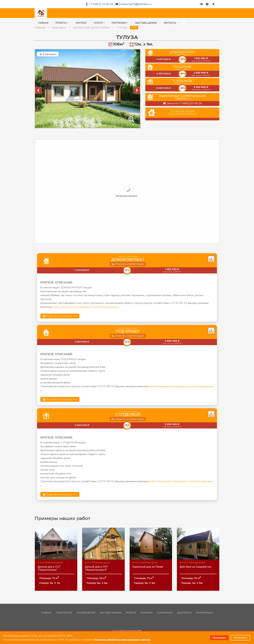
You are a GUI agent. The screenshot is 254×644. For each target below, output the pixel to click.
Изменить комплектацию (128, 264)
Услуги (131, 13)
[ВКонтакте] (201, 4)
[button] (38, 90)
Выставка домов (178, 13)
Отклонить (240, 638)
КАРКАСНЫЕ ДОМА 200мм (92, 28)
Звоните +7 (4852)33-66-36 (184, 103)
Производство (86, 613)
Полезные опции (182, 112)
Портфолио (151, 13)
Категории (59, 28)
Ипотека (113, 13)
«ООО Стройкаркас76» (130, 631)
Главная (75, 13)
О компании (165, 613)
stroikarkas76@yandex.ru (134, 4)
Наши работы (64, 613)
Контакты (202, 13)
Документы (184, 613)
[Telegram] (213, 4)
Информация (204, 613)
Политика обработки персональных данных (122, 640)
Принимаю (219, 638)
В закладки (48, 54)
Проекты (94, 13)
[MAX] (207, 4)
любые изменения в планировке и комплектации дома (86, 307)
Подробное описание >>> (60, 316)
